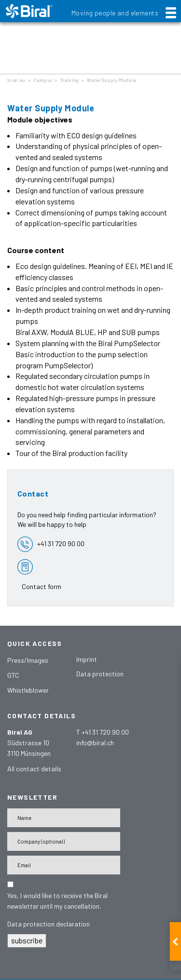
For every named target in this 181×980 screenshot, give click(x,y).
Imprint (87, 659)
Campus (43, 80)
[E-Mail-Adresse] (64, 865)
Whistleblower (28, 690)
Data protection (100, 674)
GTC (13, 675)
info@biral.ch (95, 743)
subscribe (27, 940)
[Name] (64, 818)
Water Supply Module (111, 80)
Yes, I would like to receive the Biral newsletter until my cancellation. (57, 901)
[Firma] (64, 841)
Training (70, 80)
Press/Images (28, 660)
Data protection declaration (49, 924)
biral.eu (16, 80)
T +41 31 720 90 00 (103, 732)
